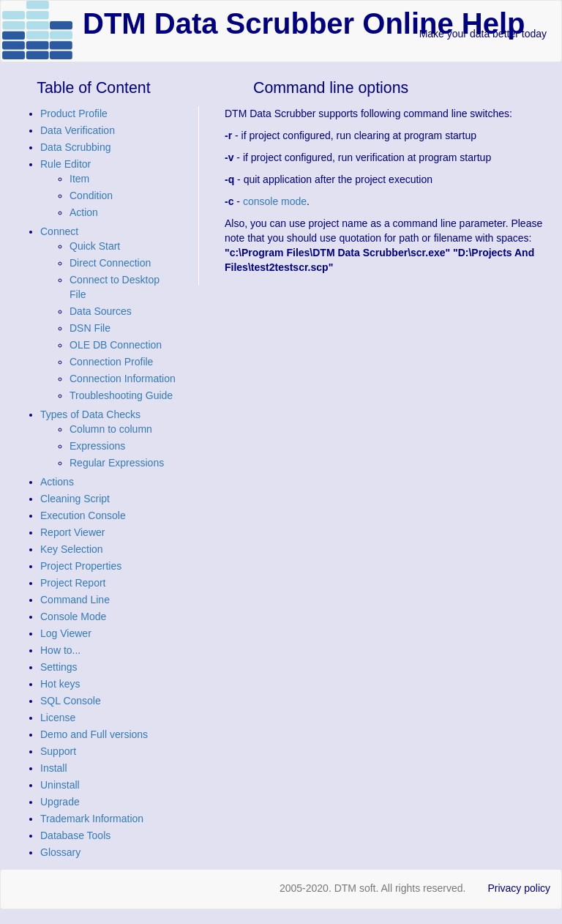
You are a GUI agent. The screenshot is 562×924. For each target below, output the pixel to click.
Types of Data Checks (90, 414)
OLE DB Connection (116, 345)
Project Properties (81, 566)
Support (58, 751)
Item (79, 179)
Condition (91, 195)
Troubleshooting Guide (121, 395)
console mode (275, 201)
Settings (59, 667)
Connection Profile (111, 362)
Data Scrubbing (76, 147)
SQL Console (71, 701)
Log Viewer (66, 633)
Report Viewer (72, 532)
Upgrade (60, 802)
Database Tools (75, 835)
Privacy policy (519, 888)
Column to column (111, 429)
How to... (60, 650)
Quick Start (95, 246)
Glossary (60, 852)
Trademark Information (92, 819)
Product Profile (74, 113)
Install (54, 768)
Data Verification (78, 130)
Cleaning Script (75, 499)
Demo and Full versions (94, 734)
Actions (57, 482)
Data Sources (101, 311)
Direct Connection (110, 263)
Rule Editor (65, 164)
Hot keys (60, 684)
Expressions (97, 446)
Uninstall (60, 785)
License (58, 718)
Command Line (75, 600)
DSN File (90, 328)
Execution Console (83, 515)
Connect (59, 231)
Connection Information (123, 379)
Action (84, 212)
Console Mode (73, 616)
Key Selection (72, 549)
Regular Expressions (117, 463)
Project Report (73, 583)
